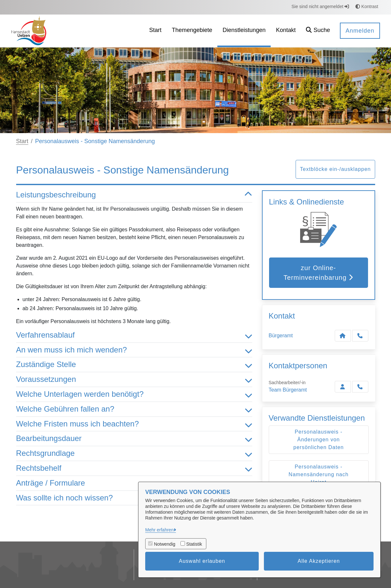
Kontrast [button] (367, 6)
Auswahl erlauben (202, 561)
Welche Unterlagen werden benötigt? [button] (134, 394)
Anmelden (360, 31)
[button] (318, 31)
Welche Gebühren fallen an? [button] (134, 409)
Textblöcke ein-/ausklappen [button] (335, 169)
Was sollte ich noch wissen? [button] (134, 498)
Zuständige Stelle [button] (134, 365)
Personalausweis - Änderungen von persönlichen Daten (319, 440)
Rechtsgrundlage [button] (134, 453)
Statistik (194, 544)
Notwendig (165, 544)
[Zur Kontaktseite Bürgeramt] (343, 387)
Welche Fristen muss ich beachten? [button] (134, 424)
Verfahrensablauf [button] (134, 335)
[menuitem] (155, 31)
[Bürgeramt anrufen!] (360, 387)
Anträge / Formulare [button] (134, 483)
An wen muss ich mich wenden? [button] (134, 350)
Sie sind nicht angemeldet (320, 6)
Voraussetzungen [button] (134, 379)
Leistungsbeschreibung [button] (134, 195)
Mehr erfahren (159, 530)
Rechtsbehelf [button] (134, 468)
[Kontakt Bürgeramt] (343, 336)
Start (22, 141)
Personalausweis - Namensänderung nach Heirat (318, 474)
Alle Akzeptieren (319, 561)
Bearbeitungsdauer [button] (134, 439)
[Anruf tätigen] (360, 336)
